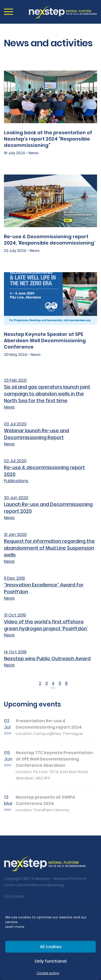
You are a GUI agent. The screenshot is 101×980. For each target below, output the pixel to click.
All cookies (51, 947)
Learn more (15, 927)
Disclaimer (14, 896)
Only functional (51, 961)
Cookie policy (48, 973)
